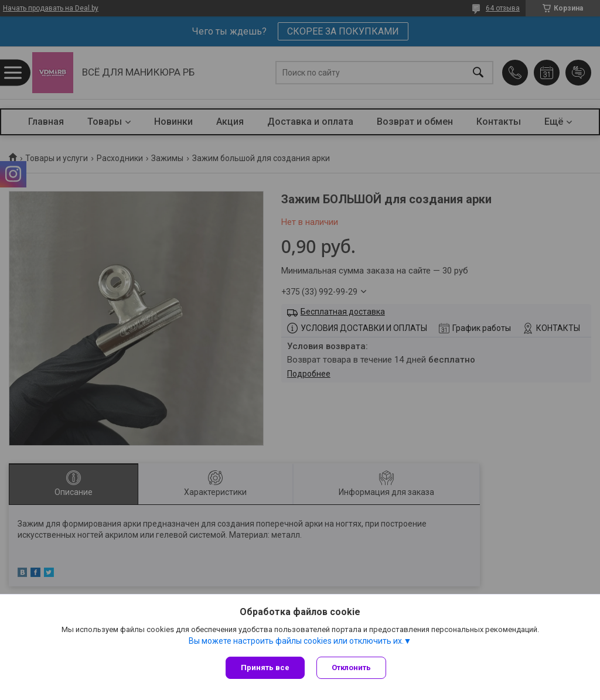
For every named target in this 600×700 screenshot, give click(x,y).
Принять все (265, 667)
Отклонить (351, 667)
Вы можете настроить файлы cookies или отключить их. (296, 641)
